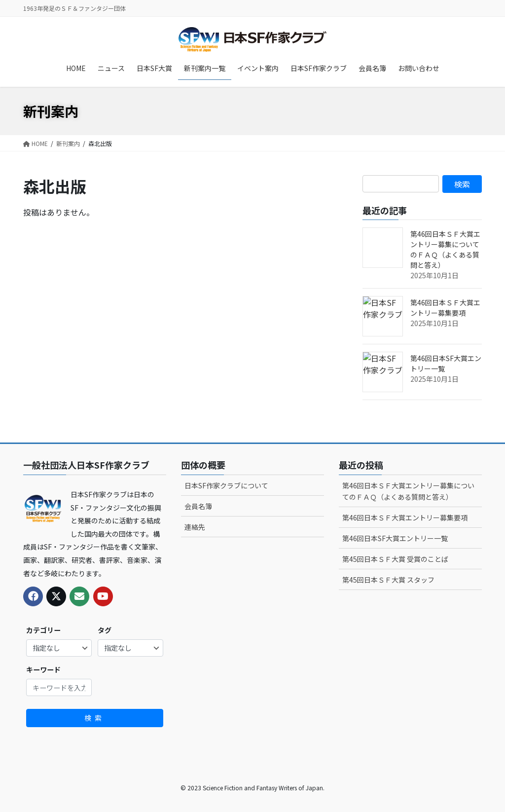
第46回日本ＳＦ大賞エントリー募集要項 (445, 308)
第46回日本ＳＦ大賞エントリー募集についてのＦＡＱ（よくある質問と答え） (445, 249)
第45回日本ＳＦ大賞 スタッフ (388, 580)
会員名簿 (198, 506)
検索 (95, 718)
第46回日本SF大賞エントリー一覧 (395, 538)
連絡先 (195, 527)
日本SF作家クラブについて (226, 485)
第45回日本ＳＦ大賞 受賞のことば (395, 559)
